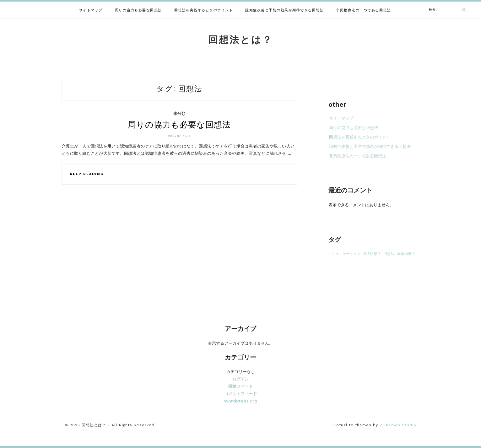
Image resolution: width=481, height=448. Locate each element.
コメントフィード (240, 394)
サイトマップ (91, 10)
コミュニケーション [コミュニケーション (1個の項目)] (344, 254)
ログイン (240, 379)
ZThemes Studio (398, 425)
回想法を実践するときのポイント (204, 10)
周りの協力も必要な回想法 (138, 10)
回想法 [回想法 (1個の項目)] (389, 254)
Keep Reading (87, 174)
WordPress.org (241, 401)
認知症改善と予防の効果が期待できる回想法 (284, 10)
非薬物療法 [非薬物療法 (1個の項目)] (406, 254)
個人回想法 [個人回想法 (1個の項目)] (372, 254)
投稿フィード (240, 386)
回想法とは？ (240, 40)
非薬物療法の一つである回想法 (363, 10)
